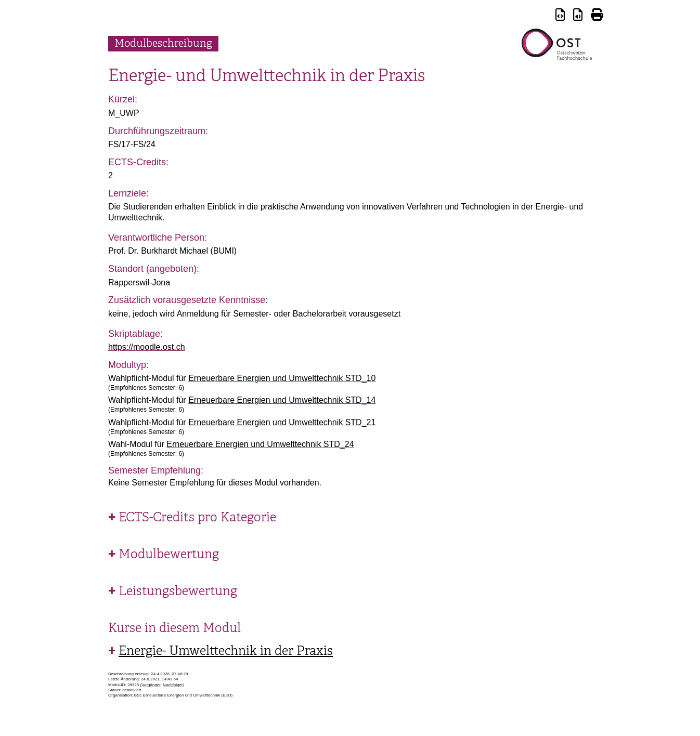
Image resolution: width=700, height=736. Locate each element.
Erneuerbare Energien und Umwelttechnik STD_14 (282, 400)
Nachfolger (173, 685)
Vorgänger (151, 685)
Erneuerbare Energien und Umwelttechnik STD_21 (282, 422)
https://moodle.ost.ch (147, 347)
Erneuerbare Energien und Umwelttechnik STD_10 (282, 378)
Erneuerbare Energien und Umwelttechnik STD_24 (260, 444)
